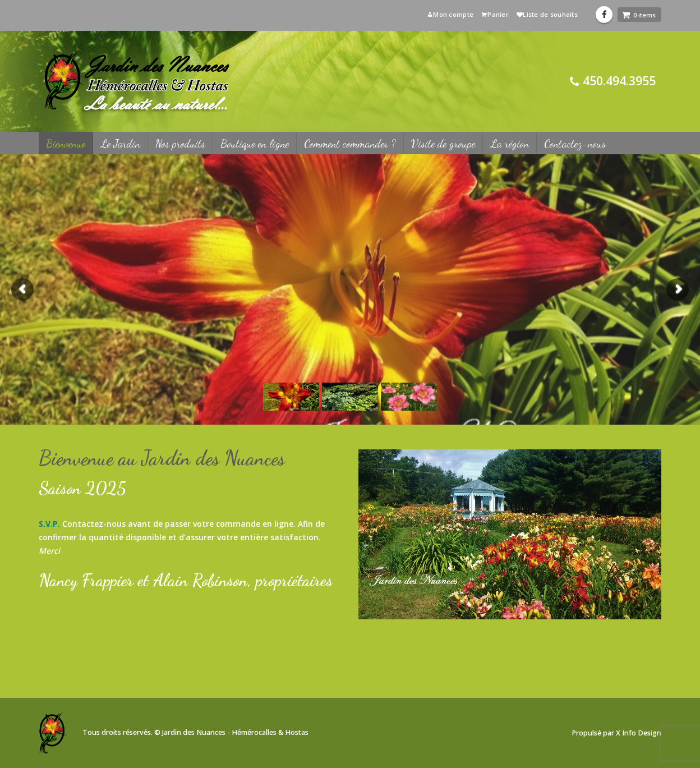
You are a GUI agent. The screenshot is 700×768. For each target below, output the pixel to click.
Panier (495, 14)
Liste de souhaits (547, 14)
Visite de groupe (443, 144)
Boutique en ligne (255, 144)
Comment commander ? (350, 144)
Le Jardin (120, 144)
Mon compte (450, 14)
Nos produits (180, 144)
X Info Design (639, 733)
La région (510, 144)
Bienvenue (66, 144)
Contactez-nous (575, 144)
